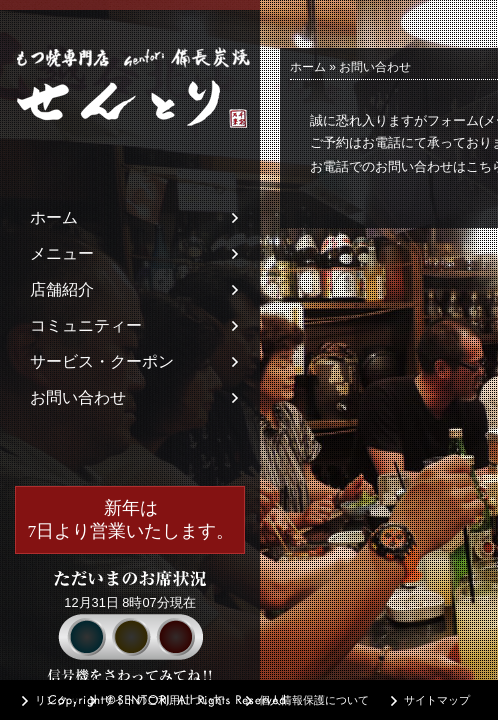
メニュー (62, 253)
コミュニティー (86, 325)
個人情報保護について (314, 700)
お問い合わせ (78, 397)
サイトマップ (437, 700)
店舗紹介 (62, 289)
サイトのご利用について (163, 700)
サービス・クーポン (102, 361)
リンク (51, 700)
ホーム (54, 217)
